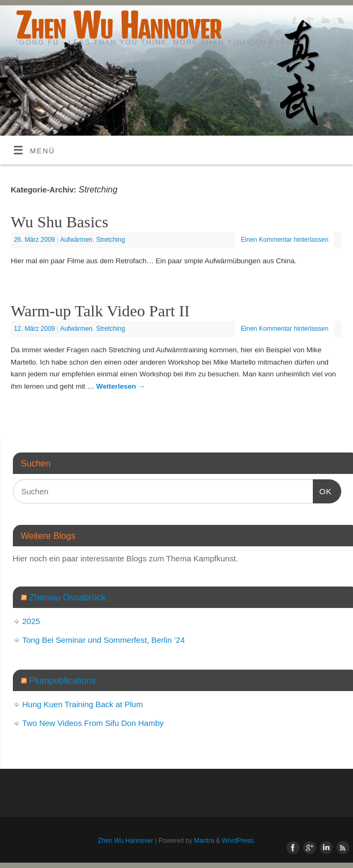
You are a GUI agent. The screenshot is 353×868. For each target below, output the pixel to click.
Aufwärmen (76, 240)
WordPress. (238, 841)
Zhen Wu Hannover (118, 25)
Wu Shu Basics (59, 222)
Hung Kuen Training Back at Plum (83, 704)
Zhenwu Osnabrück (67, 597)
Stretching (110, 240)
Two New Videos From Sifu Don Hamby (93, 723)
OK (322, 490)
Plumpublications (62, 680)
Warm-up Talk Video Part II (100, 311)
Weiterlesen (121, 386)
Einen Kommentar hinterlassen (284, 240)
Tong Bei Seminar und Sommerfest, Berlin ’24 (104, 640)
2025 (31, 621)
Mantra (204, 841)
